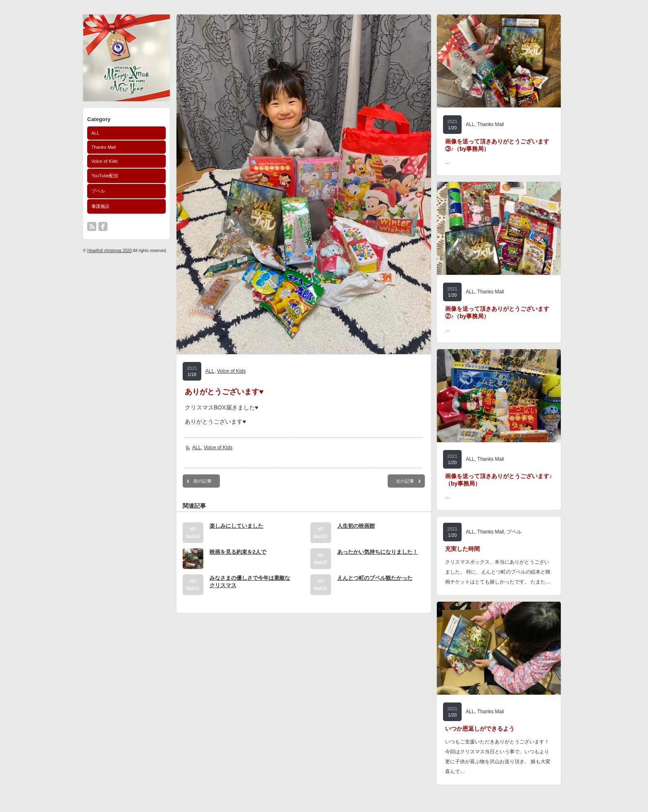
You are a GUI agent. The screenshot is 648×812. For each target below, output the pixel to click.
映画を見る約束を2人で (238, 552)
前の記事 (202, 481)
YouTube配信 (105, 176)
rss (92, 226)
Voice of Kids (105, 161)
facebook (103, 226)
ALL (95, 133)
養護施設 (100, 206)
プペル (98, 191)
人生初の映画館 (356, 526)
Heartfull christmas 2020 (110, 251)
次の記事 (405, 481)
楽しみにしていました (236, 526)
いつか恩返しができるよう (480, 729)
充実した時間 (462, 549)
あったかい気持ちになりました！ (378, 552)
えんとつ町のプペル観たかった (375, 578)
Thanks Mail (104, 147)
